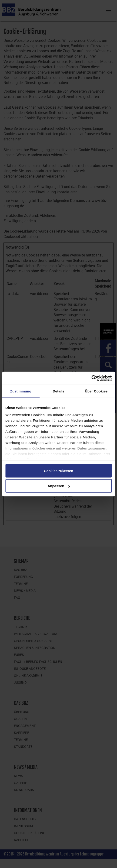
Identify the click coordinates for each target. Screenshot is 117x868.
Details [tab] (59, 391)
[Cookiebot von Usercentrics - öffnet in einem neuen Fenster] (91, 378)
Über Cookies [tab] (96, 391)
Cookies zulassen (59, 471)
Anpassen (59, 486)
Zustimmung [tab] (21, 391)
